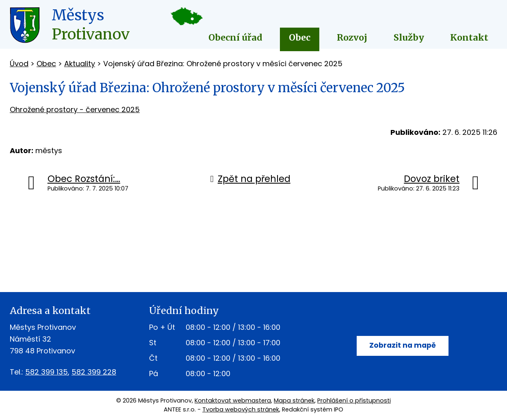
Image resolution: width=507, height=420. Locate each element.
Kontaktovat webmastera (233, 401)
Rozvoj (352, 38)
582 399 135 (47, 372)
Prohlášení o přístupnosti (354, 401)
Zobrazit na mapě (402, 346)
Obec (300, 38)
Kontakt (469, 38)
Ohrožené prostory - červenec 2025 (75, 109)
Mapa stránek (294, 401)
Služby (409, 38)
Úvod (19, 64)
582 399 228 (94, 372)
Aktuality (80, 64)
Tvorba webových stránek (241, 409)
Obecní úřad (235, 38)
